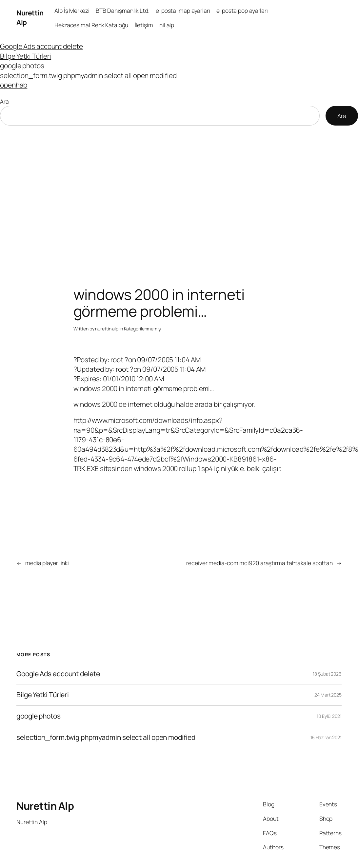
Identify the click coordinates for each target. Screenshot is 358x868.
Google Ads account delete (41, 46)
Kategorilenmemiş (142, 329)
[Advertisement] (179, 194)
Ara (4, 101)
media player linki (47, 563)
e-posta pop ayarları (242, 10)
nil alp (167, 25)
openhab (14, 85)
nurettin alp (107, 329)
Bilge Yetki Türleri (26, 56)
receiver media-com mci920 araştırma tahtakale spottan (259, 563)
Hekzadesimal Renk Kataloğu (91, 25)
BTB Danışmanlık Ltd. (123, 10)
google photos (22, 66)
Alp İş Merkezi (72, 10)
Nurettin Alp (45, 806)
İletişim (144, 25)
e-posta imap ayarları (183, 10)
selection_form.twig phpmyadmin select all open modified (88, 75)
